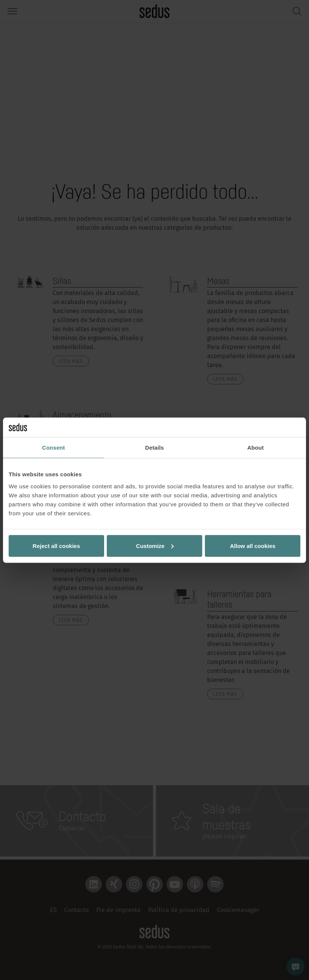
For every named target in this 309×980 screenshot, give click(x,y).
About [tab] (256, 448)
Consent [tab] (54, 448)
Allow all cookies (253, 546)
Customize (155, 546)
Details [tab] (154, 448)
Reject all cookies (56, 546)
